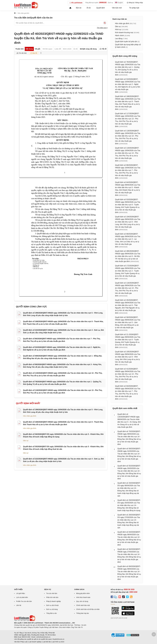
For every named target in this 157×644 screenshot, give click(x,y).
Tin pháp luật (134, 8)
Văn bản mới (117, 8)
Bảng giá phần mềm (83, 593)
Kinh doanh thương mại (124, 33)
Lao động (119, 39)
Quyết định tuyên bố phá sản (126, 42)
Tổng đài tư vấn (51, 613)
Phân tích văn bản (52, 597)
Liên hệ (19, 605)
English (119, 3)
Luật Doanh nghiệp (35, 642)
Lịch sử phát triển (22, 597)
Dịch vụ (111, 3)
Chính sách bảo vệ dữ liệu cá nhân (88, 609)
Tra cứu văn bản (52, 593)
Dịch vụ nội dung (52, 609)
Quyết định (101, 8)
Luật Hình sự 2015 (58, 642)
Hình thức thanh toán (83, 597)
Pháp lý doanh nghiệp (54, 601)
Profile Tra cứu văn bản (24, 601)
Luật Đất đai (46, 642)
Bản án (79, 8)
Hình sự (118, 29)
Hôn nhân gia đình (30, 416)
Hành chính (119, 36)
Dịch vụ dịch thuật (52, 605)
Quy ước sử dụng (82, 601)
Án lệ (89, 8)
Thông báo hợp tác (83, 613)
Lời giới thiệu (21, 593)
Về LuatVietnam (76, 3)
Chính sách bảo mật (83, 605)
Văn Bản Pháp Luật (21, 642)
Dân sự (26, 441)
